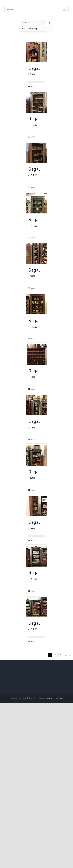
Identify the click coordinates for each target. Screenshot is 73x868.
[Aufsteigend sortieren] (49, 23)
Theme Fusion (59, 698)
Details (33, 86)
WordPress (50, 698)
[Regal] (36, 52)
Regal (34, 68)
